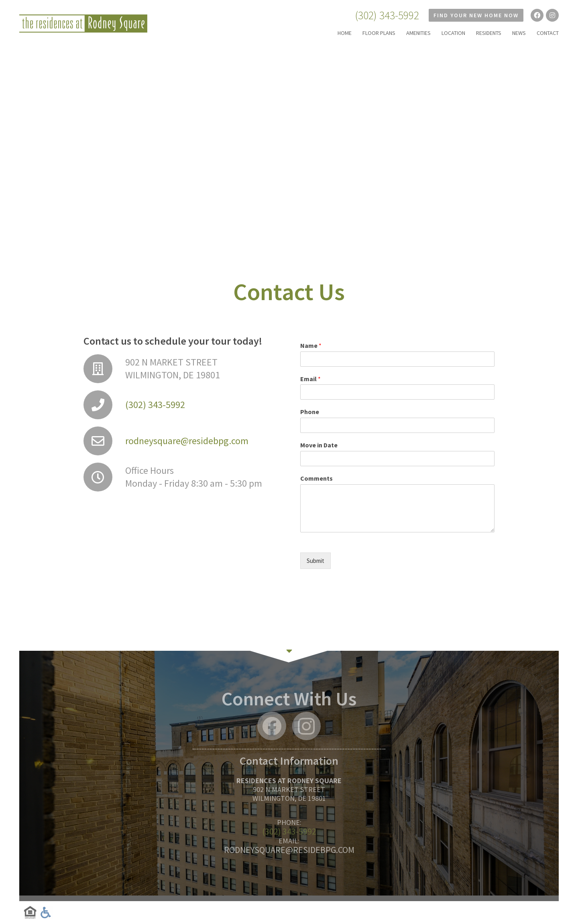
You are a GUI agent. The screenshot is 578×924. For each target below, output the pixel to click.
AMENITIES (418, 33)
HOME (345, 33)
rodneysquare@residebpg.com (187, 441)
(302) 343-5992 (387, 15)
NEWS (519, 33)
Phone (310, 412)
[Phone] (397, 425)
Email (310, 379)
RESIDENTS (489, 33)
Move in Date (319, 445)
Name (311, 345)
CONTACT (548, 33)
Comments (316, 478)
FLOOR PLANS (379, 33)
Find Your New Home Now (476, 15)
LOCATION (453, 33)
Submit (315, 561)
